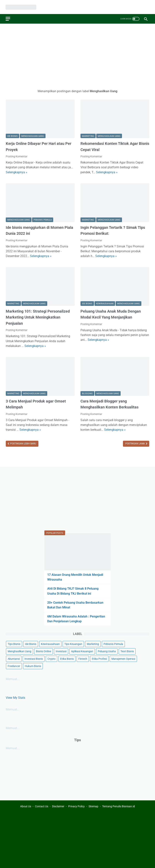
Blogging (87, 393)
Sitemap (93, 806)
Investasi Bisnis (34, 659)
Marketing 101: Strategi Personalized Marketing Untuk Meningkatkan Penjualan (38, 317)
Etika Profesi (99, 659)
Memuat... (13, 679)
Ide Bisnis (12, 136)
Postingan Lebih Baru (23, 443)
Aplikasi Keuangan (82, 651)
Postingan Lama (135, 443)
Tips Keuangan (73, 644)
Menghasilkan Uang (33, 136)
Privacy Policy (76, 806)
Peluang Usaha (107, 651)
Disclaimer (58, 806)
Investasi (61, 651)
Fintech (83, 659)
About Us (26, 806)
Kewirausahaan (105, 303)
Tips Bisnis (14, 644)
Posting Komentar (17, 156)
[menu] (8, 19)
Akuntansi (14, 659)
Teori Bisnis (127, 651)
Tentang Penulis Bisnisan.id (119, 806)
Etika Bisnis (67, 659)
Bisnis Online (44, 651)
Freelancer (14, 666)
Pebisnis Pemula (43, 220)
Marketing (88, 136)
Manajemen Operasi (123, 659)
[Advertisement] (77, 56)
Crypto (51, 659)
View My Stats (15, 698)
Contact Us (42, 806)
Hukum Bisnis (33, 666)
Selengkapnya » (17, 172)
